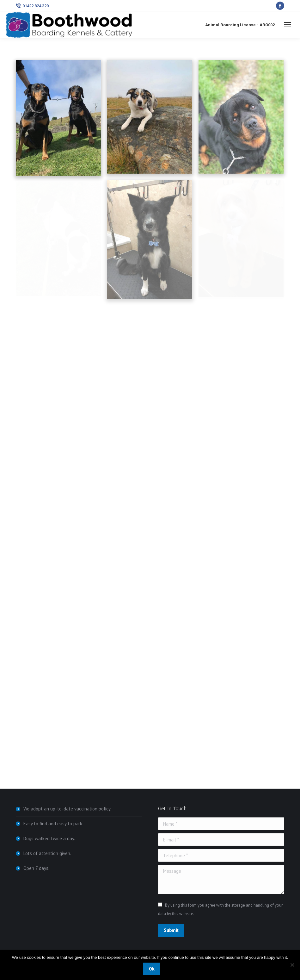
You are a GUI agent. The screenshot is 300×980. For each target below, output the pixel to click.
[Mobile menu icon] (287, 25)
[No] (292, 965)
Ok (152, 969)
